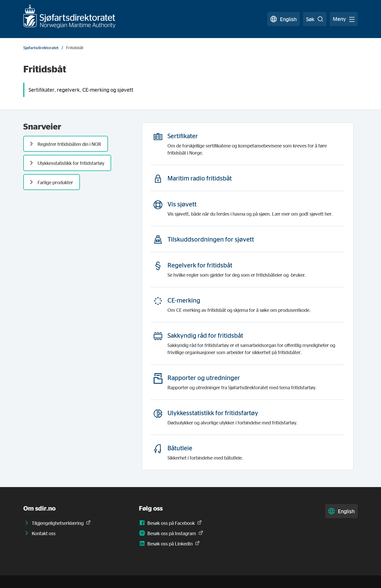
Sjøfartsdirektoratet (41, 48)
